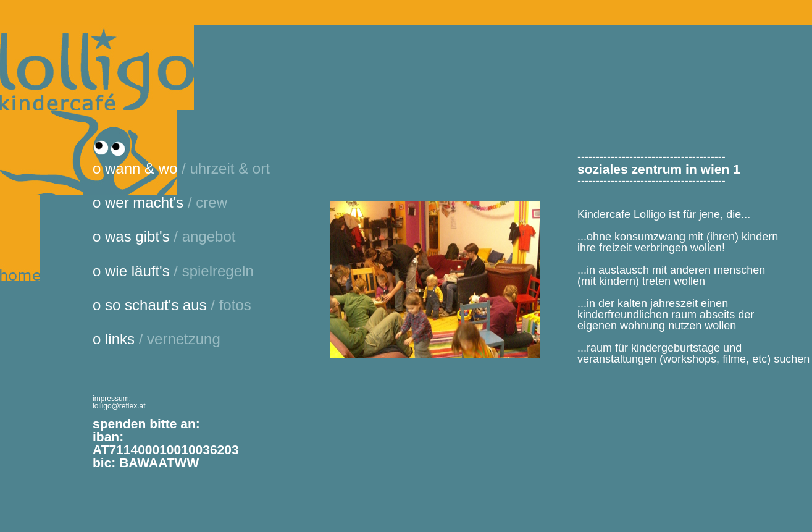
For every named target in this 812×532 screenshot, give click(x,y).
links (122, 339)
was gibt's (139, 236)
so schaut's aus (158, 305)
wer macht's (146, 202)
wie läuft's (139, 271)
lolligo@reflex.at (119, 406)
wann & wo (143, 168)
